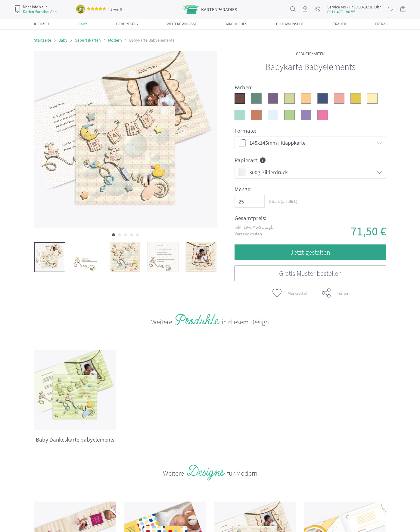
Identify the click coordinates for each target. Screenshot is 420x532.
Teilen (335, 293)
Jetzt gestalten (310, 252)
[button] (114, 235)
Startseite (43, 40)
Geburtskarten (88, 40)
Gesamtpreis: (250, 218)
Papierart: (250, 160)
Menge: (243, 189)
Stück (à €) (283, 201)
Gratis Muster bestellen (310, 273)
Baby (63, 40)
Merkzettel (290, 293)
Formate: (245, 131)
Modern (115, 40)
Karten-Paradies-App (40, 12)
